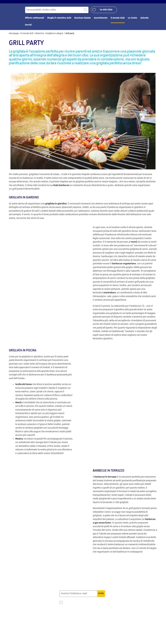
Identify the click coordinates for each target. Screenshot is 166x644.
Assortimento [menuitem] (101, 20)
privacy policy (72, 626)
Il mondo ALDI (27, 36)
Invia (101, 596)
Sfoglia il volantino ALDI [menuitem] (59, 20)
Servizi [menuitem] (28, 27)
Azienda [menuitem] (144, 20)
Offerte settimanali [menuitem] (34, 20)
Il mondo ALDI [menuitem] (118, 20)
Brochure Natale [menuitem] (83, 20)
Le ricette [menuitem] (133, 20)
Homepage (14, 36)
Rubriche (40, 36)
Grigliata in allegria (55, 36)
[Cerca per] (57, 12)
